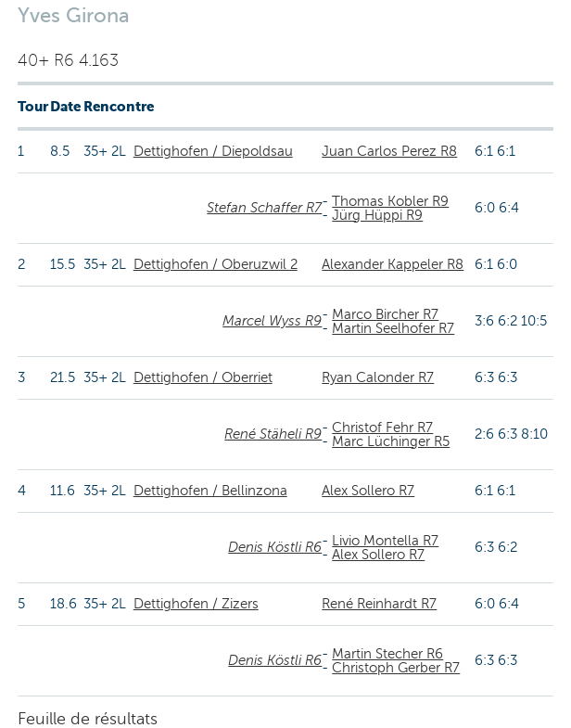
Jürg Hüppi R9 (377, 215)
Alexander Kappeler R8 (393, 264)
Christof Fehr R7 (382, 428)
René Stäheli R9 (273, 434)
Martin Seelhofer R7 (393, 328)
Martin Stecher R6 (387, 654)
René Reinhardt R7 (379, 604)
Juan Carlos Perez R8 (389, 151)
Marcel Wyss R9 (272, 321)
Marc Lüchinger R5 (391, 441)
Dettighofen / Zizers (196, 604)
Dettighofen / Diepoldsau (213, 151)
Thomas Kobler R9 (390, 201)
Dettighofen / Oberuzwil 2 (216, 264)
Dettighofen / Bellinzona (210, 491)
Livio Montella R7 (385, 541)
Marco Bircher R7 (385, 314)
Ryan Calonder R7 (378, 377)
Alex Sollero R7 (368, 491)
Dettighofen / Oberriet (203, 377)
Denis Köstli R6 (275, 547)
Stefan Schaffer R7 (264, 208)
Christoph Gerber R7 (396, 668)
